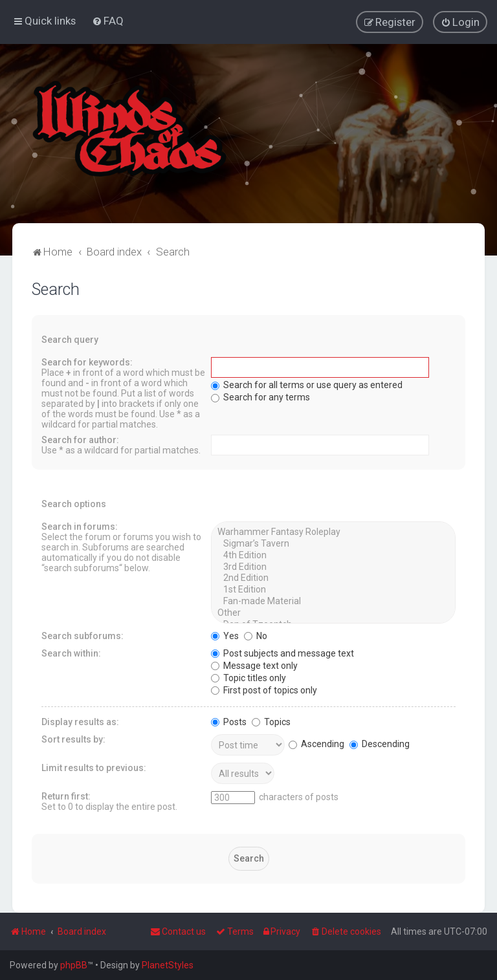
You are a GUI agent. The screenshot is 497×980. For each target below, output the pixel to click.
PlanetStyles (168, 965)
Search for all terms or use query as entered (307, 384)
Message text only (254, 664)
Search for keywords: (87, 362)
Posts (229, 721)
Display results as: (80, 721)
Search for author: (80, 439)
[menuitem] (108, 21)
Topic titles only (248, 677)
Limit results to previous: (94, 767)
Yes (225, 635)
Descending (380, 743)
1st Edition (333, 589)
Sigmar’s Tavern (333, 543)
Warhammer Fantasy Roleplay (333, 532)
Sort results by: (73, 738)
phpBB (74, 965)
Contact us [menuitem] (178, 931)
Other (333, 613)
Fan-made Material (333, 601)
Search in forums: (80, 526)
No (256, 635)
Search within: (71, 652)
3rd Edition (333, 566)
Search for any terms (260, 397)
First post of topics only (264, 689)
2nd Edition (333, 578)
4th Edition (333, 555)
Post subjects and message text (282, 652)
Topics (271, 721)
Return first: (66, 795)
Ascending (316, 743)
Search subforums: (83, 635)
